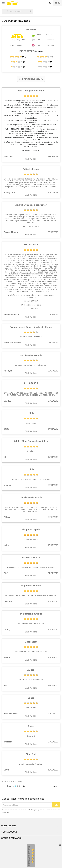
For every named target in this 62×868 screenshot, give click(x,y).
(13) (45, 57)
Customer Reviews (29, 856)
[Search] (17, 11)
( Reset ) (39, 51)
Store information (12, 838)
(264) (18, 57)
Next (56, 786)
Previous (9, 786)
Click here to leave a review (31, 79)
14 (24, 786)
